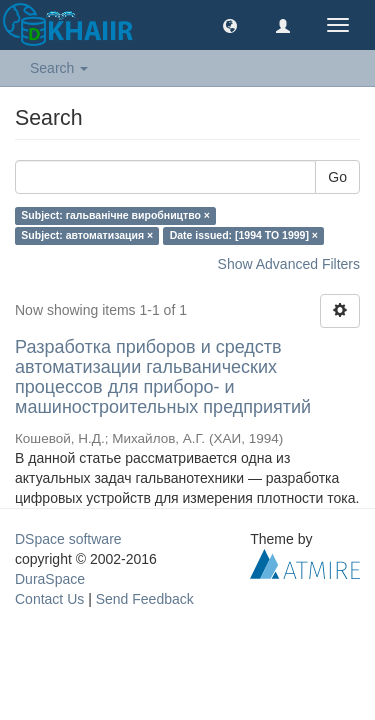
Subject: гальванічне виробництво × (115, 215)
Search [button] (59, 68)
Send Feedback (145, 599)
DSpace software (68, 539)
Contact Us (49, 599)
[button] (230, 25)
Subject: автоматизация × (87, 235)
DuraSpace (50, 579)
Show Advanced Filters (289, 264)
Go (337, 177)
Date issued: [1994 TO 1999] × (244, 235)
